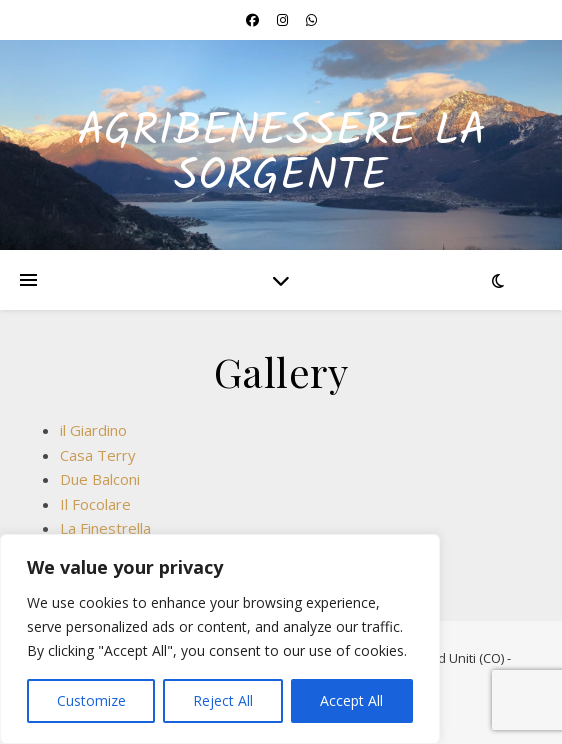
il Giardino (93, 430)
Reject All (223, 700)
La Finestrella (105, 528)
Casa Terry (98, 455)
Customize (91, 700)
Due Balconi (100, 479)
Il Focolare (95, 504)
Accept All (351, 700)
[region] (220, 639)
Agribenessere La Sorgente (281, 155)
